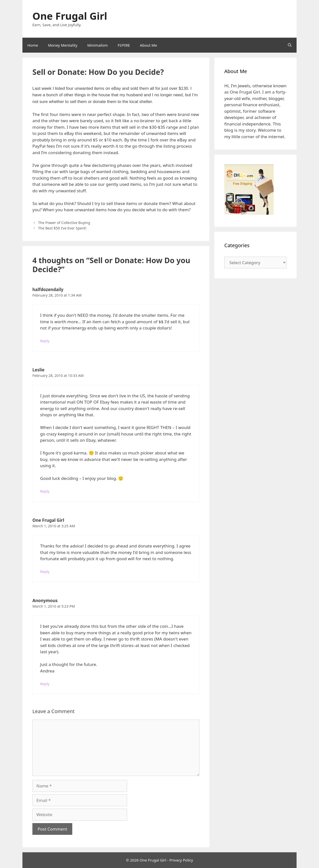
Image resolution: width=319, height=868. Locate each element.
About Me (148, 45)
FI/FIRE (124, 45)
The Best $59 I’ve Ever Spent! (62, 228)
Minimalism (97, 45)
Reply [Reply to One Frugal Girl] (45, 572)
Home (33, 45)
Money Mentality (63, 45)
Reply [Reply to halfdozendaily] (45, 341)
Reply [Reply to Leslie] (45, 491)
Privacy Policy (181, 860)
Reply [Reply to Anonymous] (45, 684)
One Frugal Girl (70, 16)
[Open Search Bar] (290, 45)
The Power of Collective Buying (64, 223)
